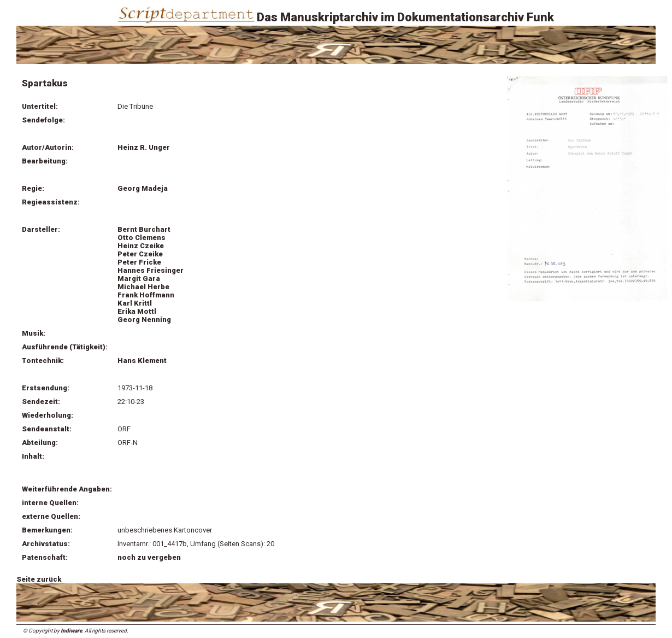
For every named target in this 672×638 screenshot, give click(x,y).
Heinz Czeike (141, 246)
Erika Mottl (137, 311)
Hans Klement (142, 361)
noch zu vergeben (149, 557)
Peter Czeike (140, 254)
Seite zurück (39, 579)
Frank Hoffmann (146, 295)
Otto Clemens (142, 238)
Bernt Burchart (144, 229)
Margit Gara (139, 279)
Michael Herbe (143, 287)
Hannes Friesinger (151, 270)
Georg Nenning (144, 320)
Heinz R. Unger (144, 147)
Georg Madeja (143, 188)
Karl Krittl (135, 303)
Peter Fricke (139, 262)
